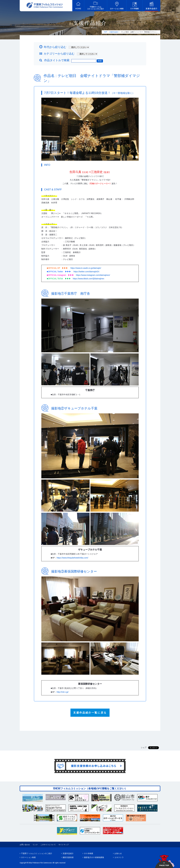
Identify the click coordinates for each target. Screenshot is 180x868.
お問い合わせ (25, 845)
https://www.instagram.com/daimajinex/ (93, 275)
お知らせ (118, 853)
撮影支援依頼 (68, 857)
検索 (100, 61)
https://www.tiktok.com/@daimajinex (89, 279)
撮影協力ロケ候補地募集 (94, 857)
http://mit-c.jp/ (63, 692)
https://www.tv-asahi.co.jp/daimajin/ (85, 268)
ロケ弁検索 (89, 853)
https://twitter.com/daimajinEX (86, 272)
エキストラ (119, 857)
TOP (105, 32)
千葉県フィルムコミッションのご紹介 (37, 853)
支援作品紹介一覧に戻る (90, 713)
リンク (35, 845)
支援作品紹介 (114, 32)
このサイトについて (48, 845)
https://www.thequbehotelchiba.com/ (72, 558)
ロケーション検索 (28, 857)
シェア (144, 747)
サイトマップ (64, 845)
